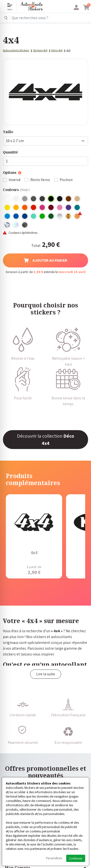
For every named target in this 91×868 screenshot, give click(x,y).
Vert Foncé (51, 216)
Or (69, 216)
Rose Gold (77, 216)
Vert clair (42, 216)
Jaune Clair (8, 208)
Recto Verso (40, 180)
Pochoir (66, 180)
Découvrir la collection (46, 440)
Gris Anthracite (42, 199)
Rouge (34, 208)
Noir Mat (60, 199)
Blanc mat (16, 199)
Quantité (10, 152)
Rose (60, 208)
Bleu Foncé (25, 216)
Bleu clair (8, 216)
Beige (77, 199)
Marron (69, 199)
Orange (25, 208)
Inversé (15, 180)
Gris (25, 199)
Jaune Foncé (16, 208)
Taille (8, 132)
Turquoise (77, 208)
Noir (51, 199)
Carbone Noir (25, 225)
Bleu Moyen (16, 216)
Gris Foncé (34, 199)
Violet (69, 208)
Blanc (8, 199)
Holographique (16, 225)
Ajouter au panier (45, 260)
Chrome (8, 225)
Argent (60, 216)
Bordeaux (51, 208)
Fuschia (42, 208)
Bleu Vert (34, 216)
